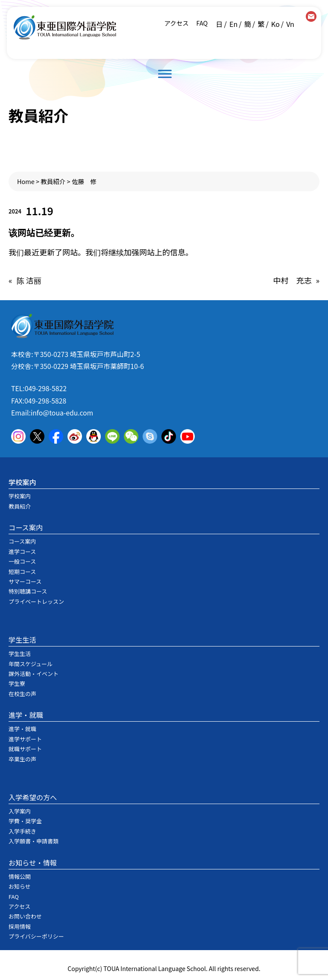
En (233, 24)
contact (311, 16)
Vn (290, 24)
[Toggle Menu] (165, 74)
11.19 (40, 211)
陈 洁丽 (29, 280)
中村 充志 (292, 280)
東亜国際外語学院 (65, 28)
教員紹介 (53, 181)
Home (26, 181)
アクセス (177, 23)
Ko (275, 24)
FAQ (201, 23)
